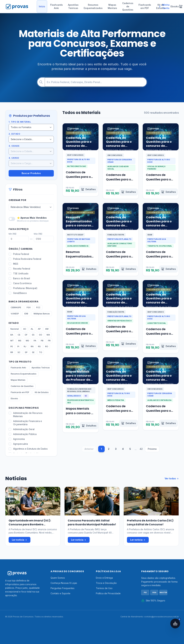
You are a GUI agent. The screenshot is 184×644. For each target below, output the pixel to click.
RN (32, 346)
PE (12, 346)
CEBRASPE (16, 307)
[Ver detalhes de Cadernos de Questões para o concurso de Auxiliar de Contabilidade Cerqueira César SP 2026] (168, 423)
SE (33, 352)
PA (35, 341)
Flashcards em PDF (145, 6)
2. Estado (14, 134)
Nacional (15, 329)
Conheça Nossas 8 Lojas (64, 583)
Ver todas (172, 479)
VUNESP (15, 314)
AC (25, 329)
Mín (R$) (13, 234)
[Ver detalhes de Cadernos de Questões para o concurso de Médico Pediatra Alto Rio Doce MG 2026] (128, 423)
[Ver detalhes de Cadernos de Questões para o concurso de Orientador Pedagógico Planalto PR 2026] (128, 344)
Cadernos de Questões (128, 6)
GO (41, 335)
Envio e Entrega (104, 578)
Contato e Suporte (60, 593)
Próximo (152, 449)
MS (20, 341)
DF (26, 335)
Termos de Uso (104, 588)
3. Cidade (14, 146)
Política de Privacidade (108, 593)
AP (39, 329)
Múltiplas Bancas (42, 314)
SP (26, 352)
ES (33, 335)
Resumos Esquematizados (93, 6)
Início (42, 6)
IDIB (26, 314)
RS (39, 346)
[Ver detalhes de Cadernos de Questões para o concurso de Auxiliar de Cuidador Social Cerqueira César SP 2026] (128, 192)
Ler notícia (20, 540)
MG (27, 341)
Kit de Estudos (42, 392)
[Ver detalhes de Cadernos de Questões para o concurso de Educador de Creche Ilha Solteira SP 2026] (88, 346)
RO (47, 346)
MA (48, 335)
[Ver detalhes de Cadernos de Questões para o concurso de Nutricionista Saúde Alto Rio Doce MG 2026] (88, 189)
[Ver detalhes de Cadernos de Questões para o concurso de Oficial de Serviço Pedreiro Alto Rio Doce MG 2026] (168, 192)
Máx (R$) (38, 234)
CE (19, 335)
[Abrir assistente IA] (175, 624)
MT (12, 341)
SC (19, 352)
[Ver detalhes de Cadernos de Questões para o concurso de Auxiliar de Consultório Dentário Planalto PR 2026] (128, 269)
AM (47, 329)
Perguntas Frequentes (62, 588)
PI (18, 346)
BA (12, 335)
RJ (25, 346)
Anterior (89, 449)
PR (49, 341)
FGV (29, 307)
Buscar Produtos (31, 173)
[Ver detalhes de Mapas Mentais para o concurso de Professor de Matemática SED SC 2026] (89, 426)
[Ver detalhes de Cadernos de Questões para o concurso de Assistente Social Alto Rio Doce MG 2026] (168, 346)
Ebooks (14, 398)
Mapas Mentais (112, 6)
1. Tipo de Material (20, 122)
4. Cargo (14, 158)
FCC (38, 307)
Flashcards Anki (56, 6)
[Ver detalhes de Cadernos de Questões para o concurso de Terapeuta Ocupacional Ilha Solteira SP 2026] (168, 269)
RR (12, 352)
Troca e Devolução (106, 583)
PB (42, 341)
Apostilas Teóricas (73, 6)
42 (141, 449)
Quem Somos (58, 578)
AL (32, 329)
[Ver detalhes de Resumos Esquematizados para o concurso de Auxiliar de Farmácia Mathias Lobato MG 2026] (89, 269)
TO (41, 352)
